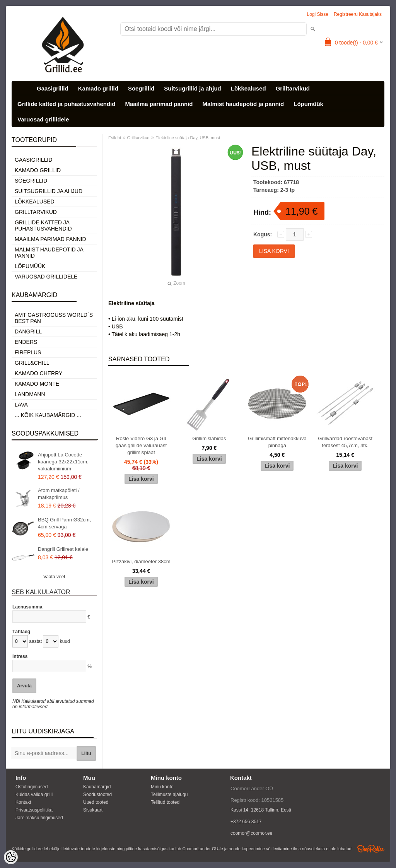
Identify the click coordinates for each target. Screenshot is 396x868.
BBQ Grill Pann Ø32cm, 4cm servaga (64, 523)
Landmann (30, 394)
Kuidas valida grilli (34, 795)
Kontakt (23, 802)
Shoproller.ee (371, 849)
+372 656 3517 (246, 822)
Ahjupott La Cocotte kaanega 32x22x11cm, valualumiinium (63, 462)
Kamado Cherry (38, 373)
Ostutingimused (32, 787)
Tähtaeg (21, 632)
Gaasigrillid (53, 88)
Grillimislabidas (209, 438)
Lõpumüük (308, 104)
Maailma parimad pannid (159, 104)
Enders (26, 342)
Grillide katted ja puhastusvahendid (66, 104)
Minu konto (162, 787)
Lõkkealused (248, 88)
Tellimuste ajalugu (169, 795)
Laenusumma (27, 607)
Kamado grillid (98, 88)
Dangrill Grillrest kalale (63, 549)
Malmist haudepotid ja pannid (243, 104)
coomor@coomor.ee (251, 833)
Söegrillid (141, 88)
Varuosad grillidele (43, 119)
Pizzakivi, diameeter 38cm (141, 561)
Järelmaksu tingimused (39, 818)
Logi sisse (318, 14)
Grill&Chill (32, 363)
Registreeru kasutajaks (358, 14)
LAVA (21, 405)
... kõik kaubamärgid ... (48, 415)
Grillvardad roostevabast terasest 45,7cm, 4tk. (345, 442)
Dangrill (28, 331)
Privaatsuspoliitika (34, 810)
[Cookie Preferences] (11, 857)
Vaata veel (54, 577)
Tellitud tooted (165, 802)
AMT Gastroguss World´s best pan (54, 318)
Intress (20, 656)
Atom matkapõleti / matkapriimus (59, 494)
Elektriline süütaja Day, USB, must (188, 138)
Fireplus (28, 352)
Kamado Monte (37, 384)
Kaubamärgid (97, 787)
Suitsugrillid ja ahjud (193, 88)
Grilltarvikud (293, 88)
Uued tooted (96, 802)
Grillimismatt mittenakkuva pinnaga (277, 442)
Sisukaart (93, 810)
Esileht (115, 138)
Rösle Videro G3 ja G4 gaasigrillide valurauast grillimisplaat (141, 445)
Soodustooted (97, 795)
